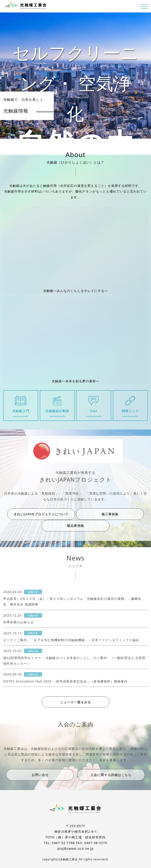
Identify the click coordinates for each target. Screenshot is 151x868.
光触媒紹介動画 (57, 411)
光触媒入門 (21, 411)
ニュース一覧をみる (75, 702)
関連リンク (130, 411)
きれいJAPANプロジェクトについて (41, 514)
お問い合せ (40, 775)
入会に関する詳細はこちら (111, 775)
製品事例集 (75, 526)
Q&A (94, 411)
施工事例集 (110, 514)
